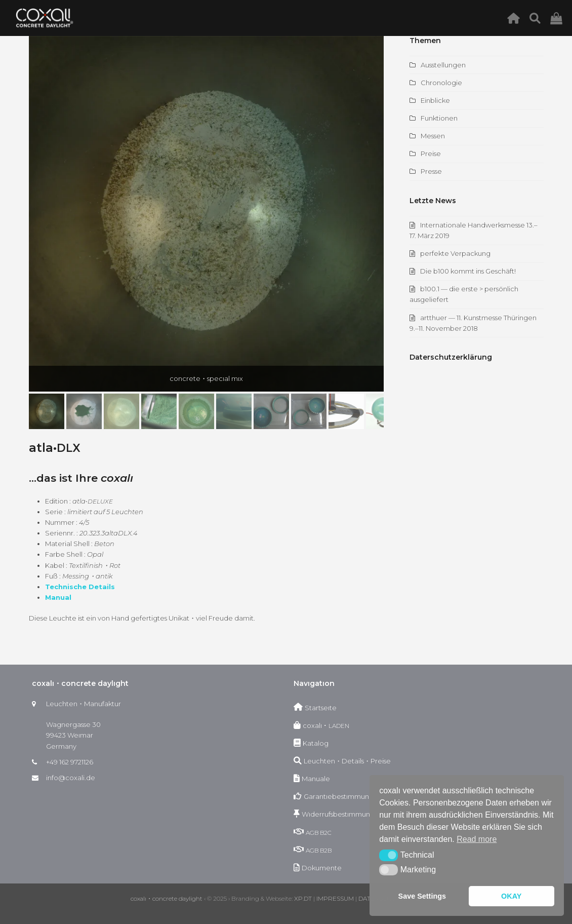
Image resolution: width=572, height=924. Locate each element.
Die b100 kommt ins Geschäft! (468, 271)
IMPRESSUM (335, 898)
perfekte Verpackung (455, 253)
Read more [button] (477, 839)
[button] (47, 411)
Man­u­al (58, 597)
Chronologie (441, 83)
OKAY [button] (511, 896)
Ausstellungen (443, 65)
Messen (433, 136)
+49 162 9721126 (70, 762)
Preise (431, 153)
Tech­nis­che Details (80, 587)
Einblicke (435, 100)
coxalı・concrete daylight (167, 898)
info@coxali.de (71, 778)
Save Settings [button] (422, 896)
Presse (431, 171)
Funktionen (439, 118)
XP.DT (303, 898)
